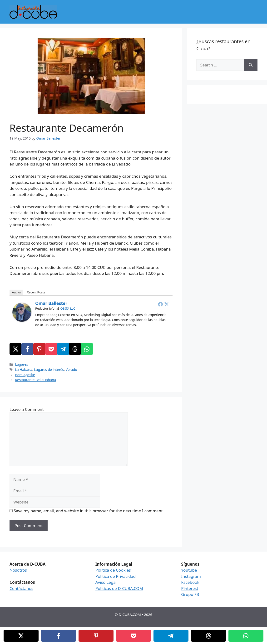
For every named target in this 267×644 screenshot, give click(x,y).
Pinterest (190, 588)
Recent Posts (36, 292)
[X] (15, 349)
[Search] (251, 65)
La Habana (24, 370)
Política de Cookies (113, 570)
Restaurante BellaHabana (35, 380)
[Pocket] (51, 349)
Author (16, 292)
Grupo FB (190, 594)
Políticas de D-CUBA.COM (119, 588)
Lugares (21, 364)
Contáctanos (21, 588)
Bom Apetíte (25, 375)
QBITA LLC (68, 308)
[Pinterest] (39, 349)
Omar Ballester (51, 303)
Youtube (189, 570)
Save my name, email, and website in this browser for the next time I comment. (89, 511)
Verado (71, 370)
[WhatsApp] (87, 349)
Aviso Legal (106, 582)
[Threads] (75, 349)
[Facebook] (27, 349)
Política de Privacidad (116, 576)
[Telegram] (63, 349)
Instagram (191, 576)
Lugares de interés (49, 370)
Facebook (190, 582)
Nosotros (18, 570)
